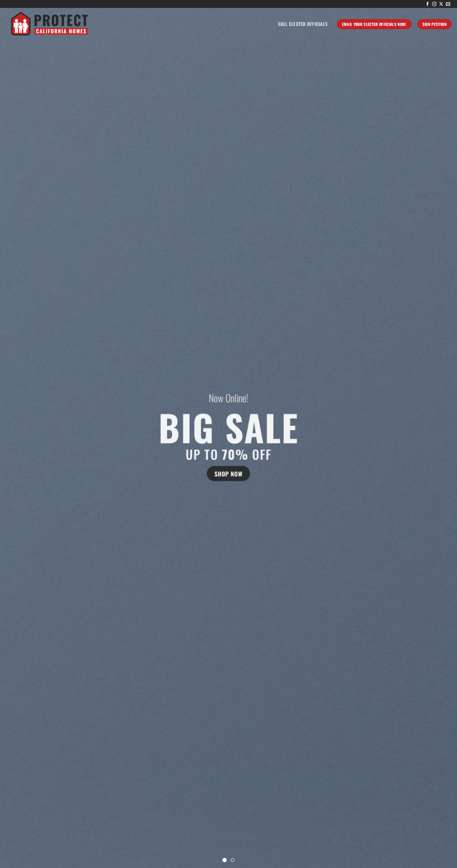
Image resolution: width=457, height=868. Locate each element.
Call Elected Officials (303, 24)
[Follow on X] (441, 4)
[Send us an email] (448, 4)
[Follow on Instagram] (434, 4)
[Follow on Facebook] (427, 4)
